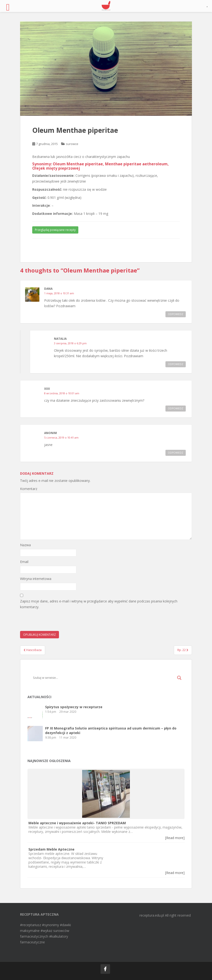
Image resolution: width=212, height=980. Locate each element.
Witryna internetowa (36, 579)
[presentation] (56, 622)
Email (24, 562)
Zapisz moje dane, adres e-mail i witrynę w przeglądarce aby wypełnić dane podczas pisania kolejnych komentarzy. (99, 604)
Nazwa (25, 545)
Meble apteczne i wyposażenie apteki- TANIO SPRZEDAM (77, 823)
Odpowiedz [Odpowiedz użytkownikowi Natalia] (176, 364)
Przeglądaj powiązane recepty (55, 230)
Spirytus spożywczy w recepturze (74, 707)
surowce (72, 144)
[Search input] (104, 678)
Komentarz (29, 489)
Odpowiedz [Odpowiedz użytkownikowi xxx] (176, 408)
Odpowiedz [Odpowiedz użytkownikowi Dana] (176, 314)
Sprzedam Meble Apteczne (51, 849)
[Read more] (175, 838)
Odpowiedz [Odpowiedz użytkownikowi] (176, 453)
